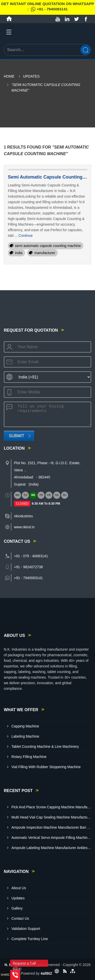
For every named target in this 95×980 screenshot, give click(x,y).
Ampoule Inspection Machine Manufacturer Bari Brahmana (51, 827)
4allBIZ (46, 973)
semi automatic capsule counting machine (48, 246)
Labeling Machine (25, 736)
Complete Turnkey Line (30, 939)
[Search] (85, 50)
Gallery (17, 908)
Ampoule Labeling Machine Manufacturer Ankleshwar (51, 848)
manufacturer (45, 253)
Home (9, 76)
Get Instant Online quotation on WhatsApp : (48, 7)
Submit (16, 436)
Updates (31, 76)
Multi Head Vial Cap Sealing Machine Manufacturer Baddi (51, 817)
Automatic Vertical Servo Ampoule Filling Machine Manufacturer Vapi (51, 838)
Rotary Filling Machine (29, 757)
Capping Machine (25, 726)
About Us (19, 888)
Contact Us (20, 918)
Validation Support (26, 929)
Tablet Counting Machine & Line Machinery (45, 747)
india (19, 253)
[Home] (9, 19)
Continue (26, 236)
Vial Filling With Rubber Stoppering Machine (46, 767)
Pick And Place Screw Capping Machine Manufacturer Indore (51, 807)
